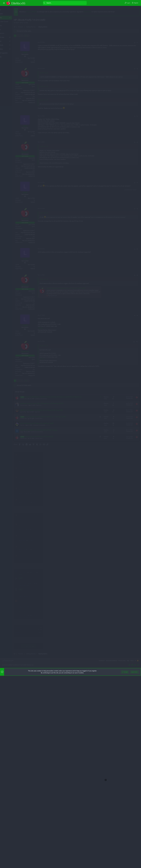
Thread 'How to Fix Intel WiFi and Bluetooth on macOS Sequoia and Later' (125, 243)
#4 (106, 311)
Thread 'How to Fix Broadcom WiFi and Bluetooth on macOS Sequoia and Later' (126, 232)
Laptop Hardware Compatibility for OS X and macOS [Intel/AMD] (75, 566)
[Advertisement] (10, 91)
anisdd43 (135, 388)
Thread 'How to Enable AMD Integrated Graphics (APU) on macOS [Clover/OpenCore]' (126, 290)
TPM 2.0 (49, 606)
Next (35, 91)
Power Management (120, 339)
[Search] (57, 3)
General (116, 328)
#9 (106, 594)
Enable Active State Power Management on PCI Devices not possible (124, 356)
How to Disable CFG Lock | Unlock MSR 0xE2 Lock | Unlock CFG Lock (125, 333)
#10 (105, 675)
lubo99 (26, 23)
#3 (106, 230)
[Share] (103, 98)
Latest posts (118, 320)
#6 (106, 432)
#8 (106, 553)
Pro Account (96, 12)
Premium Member (40, 12)
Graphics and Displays (120, 350)
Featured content (120, 204)
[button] (4, 3)
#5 (106, 351)
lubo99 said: (51, 183)
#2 (106, 179)
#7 (106, 527)
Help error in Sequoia (121, 324)
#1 (106, 98)
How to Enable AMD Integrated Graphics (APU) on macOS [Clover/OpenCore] (126, 345)
